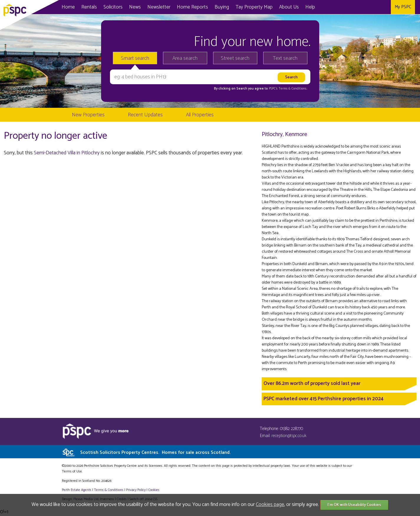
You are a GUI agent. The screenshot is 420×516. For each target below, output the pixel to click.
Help (310, 7)
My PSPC (403, 7)
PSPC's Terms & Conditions (288, 89)
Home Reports (192, 7)
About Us (289, 7)
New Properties (88, 115)
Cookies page (270, 505)
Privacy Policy (136, 490)
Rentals (89, 7)
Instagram (385, 7)
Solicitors (113, 7)
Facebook (361, 7)
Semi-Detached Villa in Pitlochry (67, 153)
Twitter (373, 7)
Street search (235, 58)
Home (68, 7)
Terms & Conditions (109, 490)
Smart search (135, 58)
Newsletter (159, 7)
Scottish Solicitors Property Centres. (155, 453)
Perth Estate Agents (77, 490)
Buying (222, 7)
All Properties (200, 115)
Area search (185, 58)
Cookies (154, 490)
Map (254, 7)
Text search (285, 58)
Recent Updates (145, 115)
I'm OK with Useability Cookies (354, 505)
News (135, 7)
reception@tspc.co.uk (289, 436)
